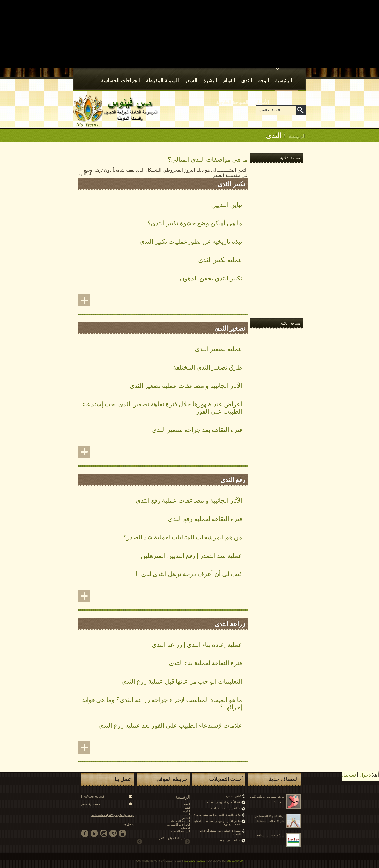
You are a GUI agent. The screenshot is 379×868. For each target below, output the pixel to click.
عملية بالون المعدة (230, 840)
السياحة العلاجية (232, 98)
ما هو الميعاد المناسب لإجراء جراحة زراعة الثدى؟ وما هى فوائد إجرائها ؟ (162, 703)
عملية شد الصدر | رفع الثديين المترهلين (191, 555)
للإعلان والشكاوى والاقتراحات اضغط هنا (113, 815)
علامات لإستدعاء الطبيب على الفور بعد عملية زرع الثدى (170, 725)
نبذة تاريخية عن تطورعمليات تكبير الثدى (191, 241)
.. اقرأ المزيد (86, 174)
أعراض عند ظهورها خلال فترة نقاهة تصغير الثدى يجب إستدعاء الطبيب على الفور (162, 407)
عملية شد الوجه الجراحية (226, 808)
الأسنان (262, 98)
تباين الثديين (227, 204)
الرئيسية (284, 76)
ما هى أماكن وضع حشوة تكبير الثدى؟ (195, 223)
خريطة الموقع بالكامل (171, 838)
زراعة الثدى (230, 623)
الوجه (264, 76)
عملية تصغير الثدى (219, 348)
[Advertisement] (189, 34)
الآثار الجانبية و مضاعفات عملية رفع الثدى (189, 500)
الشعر (191, 76)
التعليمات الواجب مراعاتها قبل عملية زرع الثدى (182, 681)
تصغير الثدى (230, 328)
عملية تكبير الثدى (220, 259)
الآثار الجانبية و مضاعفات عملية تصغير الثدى (186, 385)
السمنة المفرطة (162, 76)
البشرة (210, 76)
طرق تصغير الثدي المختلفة (208, 367)
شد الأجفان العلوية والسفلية (224, 802)
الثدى (247, 76)
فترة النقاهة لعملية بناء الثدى (206, 662)
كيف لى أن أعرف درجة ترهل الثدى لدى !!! (189, 573)
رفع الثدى (233, 479)
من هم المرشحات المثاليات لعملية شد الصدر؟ (183, 537)
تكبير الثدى (231, 184)
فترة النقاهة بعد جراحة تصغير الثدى (197, 429)
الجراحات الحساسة (120, 76)
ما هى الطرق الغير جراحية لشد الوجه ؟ (217, 815)
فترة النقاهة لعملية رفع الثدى (205, 518)
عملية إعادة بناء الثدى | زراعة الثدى (197, 644)
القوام (229, 76)
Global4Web (235, 861)
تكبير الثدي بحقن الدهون (211, 278)
